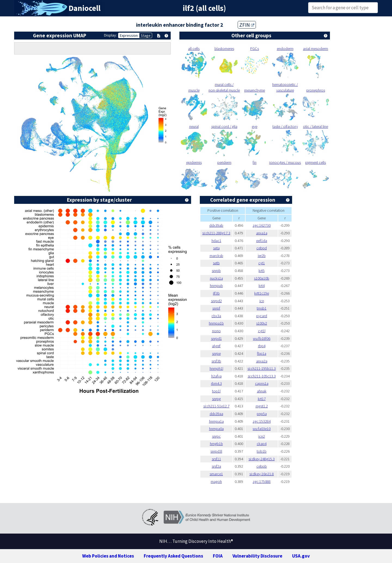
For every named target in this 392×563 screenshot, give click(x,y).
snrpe (216, 353)
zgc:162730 (262, 225)
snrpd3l (216, 451)
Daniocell (85, 8)
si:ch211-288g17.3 (216, 233)
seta (216, 248)
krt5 (262, 271)
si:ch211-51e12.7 (216, 406)
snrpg (216, 399)
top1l (216, 391)
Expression (129, 35)
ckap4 (262, 444)
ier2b (262, 256)
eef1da (262, 241)
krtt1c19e (262, 293)
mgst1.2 (262, 406)
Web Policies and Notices (108, 556)
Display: (110, 35)
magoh (216, 482)
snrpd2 (216, 301)
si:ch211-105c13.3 (262, 376)
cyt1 (262, 263)
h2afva (216, 376)
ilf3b (216, 293)
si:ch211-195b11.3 (262, 368)
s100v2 (262, 323)
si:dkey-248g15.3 (262, 459)
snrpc (216, 436)
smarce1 (216, 474)
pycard (262, 316)
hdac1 (216, 241)
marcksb (216, 256)
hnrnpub (216, 286)
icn (262, 301)
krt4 (262, 286)
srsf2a (216, 466)
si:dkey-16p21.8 (262, 474)
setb (216, 263)
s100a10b (262, 278)
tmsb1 (262, 308)
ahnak (262, 391)
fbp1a (262, 353)
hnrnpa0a (216, 429)
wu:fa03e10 (262, 429)
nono (216, 331)
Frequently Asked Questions (173, 556)
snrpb (216, 271)
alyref (216, 346)
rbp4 (262, 346)
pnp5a (262, 414)
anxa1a (262, 233)
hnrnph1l (216, 368)
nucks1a (216, 278)
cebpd (262, 248)
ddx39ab (216, 225)
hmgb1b (216, 444)
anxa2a (262, 361)
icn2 (262, 436)
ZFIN (247, 25)
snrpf (216, 308)
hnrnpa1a (216, 421)
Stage (146, 35)
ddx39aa (216, 414)
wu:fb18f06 (262, 338)
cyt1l (262, 331)
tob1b (262, 451)
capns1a (262, 383)
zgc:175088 (262, 482)
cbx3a (216, 316)
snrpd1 (216, 338)
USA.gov (301, 556)
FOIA (218, 556)
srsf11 (216, 459)
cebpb (262, 466)
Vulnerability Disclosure (257, 556)
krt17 (262, 399)
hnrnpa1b (216, 323)
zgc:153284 (262, 421)
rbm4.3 (216, 383)
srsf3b (216, 361)
